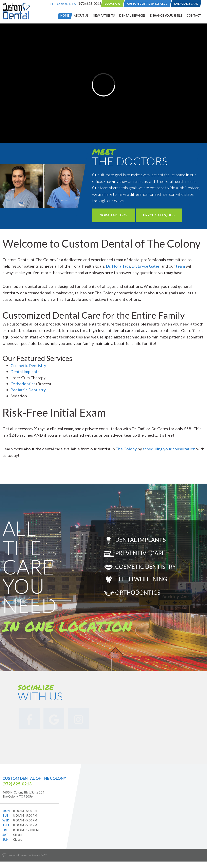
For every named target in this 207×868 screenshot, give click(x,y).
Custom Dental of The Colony (34, 778)
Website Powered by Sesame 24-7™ (25, 855)
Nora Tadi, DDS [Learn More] (114, 215)
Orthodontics (23, 384)
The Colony (126, 449)
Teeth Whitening (135, 580)
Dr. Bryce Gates (146, 266)
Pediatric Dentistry (28, 390)
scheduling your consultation (169, 449)
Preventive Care (134, 554)
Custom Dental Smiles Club (147, 4)
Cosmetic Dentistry (28, 365)
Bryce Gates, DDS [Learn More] (159, 215)
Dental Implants (25, 371)
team (181, 266)
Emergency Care (186, 4)
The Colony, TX (63, 4)
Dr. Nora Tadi (118, 266)
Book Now (112, 4)
